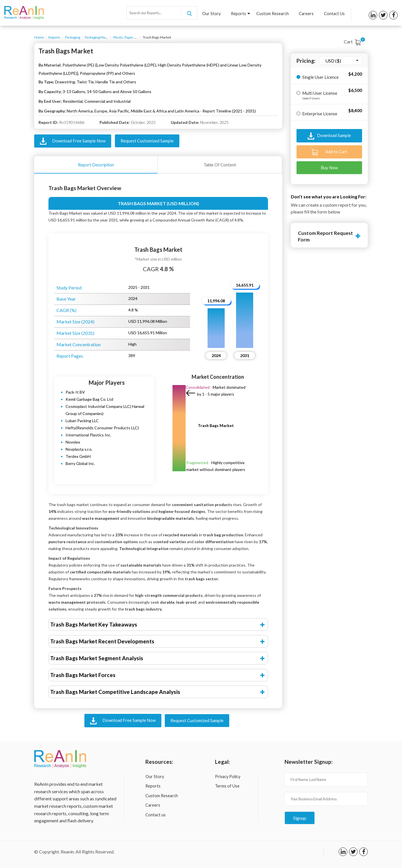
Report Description (96, 165)
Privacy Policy (228, 777)
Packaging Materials (100, 37)
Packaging (73, 37)
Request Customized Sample (147, 141)
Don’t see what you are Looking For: (329, 197)
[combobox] (341, 61)
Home (39, 37)
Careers (306, 14)
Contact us (156, 815)
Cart (354, 42)
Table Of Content (220, 165)
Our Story (211, 14)
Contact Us (334, 14)
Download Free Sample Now (73, 141)
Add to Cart (329, 152)
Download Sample (329, 136)
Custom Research (272, 14)
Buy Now (329, 168)
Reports (240, 14)
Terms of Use (227, 787)
